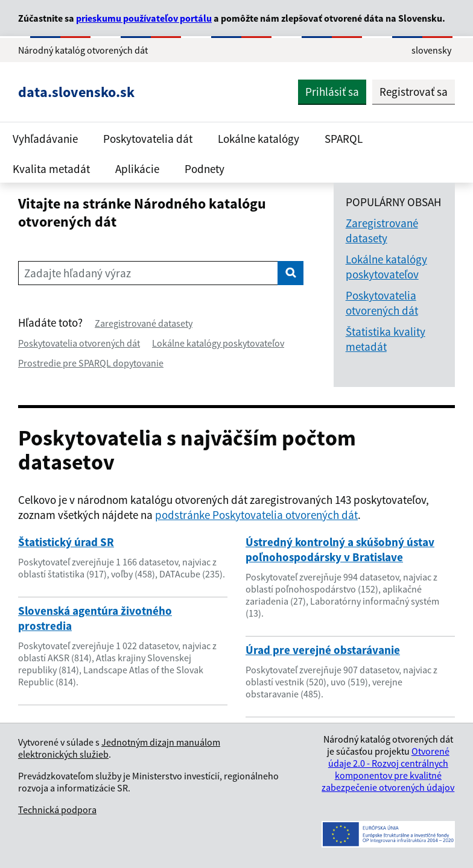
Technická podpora (57, 810)
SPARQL (344, 139)
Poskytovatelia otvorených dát (79, 343)
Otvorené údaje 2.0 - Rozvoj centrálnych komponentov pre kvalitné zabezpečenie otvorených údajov (388, 769)
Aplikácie (137, 169)
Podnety (205, 169)
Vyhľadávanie (45, 139)
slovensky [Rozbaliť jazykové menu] (431, 50)
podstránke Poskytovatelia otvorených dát (256, 515)
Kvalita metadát (51, 169)
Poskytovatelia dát (148, 139)
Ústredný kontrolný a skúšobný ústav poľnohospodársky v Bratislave (340, 549)
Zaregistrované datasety (144, 323)
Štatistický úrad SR (66, 542)
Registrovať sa (414, 92)
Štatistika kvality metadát (386, 339)
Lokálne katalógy (259, 139)
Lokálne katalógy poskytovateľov (218, 343)
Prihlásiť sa (332, 92)
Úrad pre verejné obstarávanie (323, 650)
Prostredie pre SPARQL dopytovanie (91, 363)
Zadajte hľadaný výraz (78, 273)
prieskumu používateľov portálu (144, 18)
